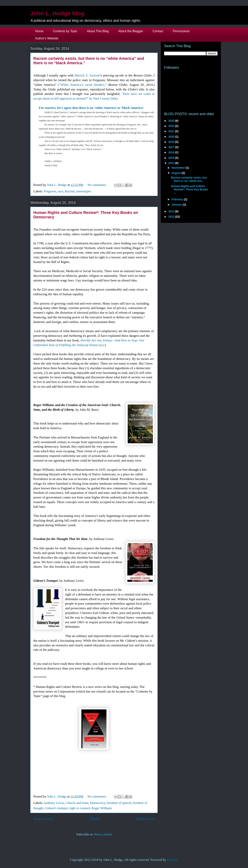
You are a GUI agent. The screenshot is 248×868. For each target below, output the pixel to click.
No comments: (97, 185)
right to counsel (80, 808)
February (178, 199)
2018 (172, 142)
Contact (158, 31)
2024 (172, 126)
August (177, 173)
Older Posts (145, 819)
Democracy (98, 803)
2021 (172, 131)
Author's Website (47, 38)
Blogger (172, 860)
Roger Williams (102, 808)
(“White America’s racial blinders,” (82, 85)
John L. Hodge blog (57, 13)
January (177, 205)
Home (39, 31)
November (178, 168)
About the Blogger (131, 31)
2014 (172, 163)
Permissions (181, 31)
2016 (172, 152)
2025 (172, 121)
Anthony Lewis (54, 803)
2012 (172, 217)
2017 (172, 147)
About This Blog (98, 31)
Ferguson (50, 191)
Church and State (77, 803)
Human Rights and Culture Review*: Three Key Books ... (189, 189)
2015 (172, 158)
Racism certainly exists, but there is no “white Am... (189, 179)
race (60, 191)
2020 (172, 137)
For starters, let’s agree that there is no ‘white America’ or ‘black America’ (91, 108)
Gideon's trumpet (56, 808)
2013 (172, 211)
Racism (70, 191)
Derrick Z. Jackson (87, 75)
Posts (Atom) (103, 834)
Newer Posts (43, 819)
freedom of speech (119, 803)
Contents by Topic (65, 31)
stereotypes (84, 191)
